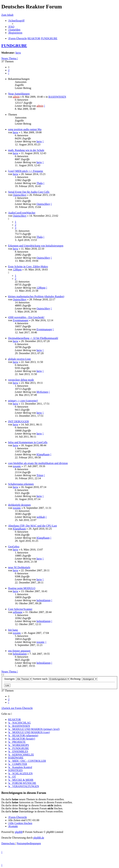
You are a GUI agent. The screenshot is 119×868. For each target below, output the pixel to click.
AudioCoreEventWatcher (22, 213)
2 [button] (9, 70)
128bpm (17, 270)
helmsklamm (43, 600)
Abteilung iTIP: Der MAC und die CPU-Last (32, 526)
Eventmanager (21, 320)
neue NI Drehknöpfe (19, 567)
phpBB (19, 832)
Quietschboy (20, 195)
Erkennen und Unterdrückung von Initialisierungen (36, 246)
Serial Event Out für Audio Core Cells (29, 192)
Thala (39, 183)
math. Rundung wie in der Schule (26, 150)
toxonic (17, 466)
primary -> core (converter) (23, 401)
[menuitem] (11, 27)
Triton (40, 475)
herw (18, 53)
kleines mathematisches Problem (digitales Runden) (36, 296)
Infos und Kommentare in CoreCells (28, 442)
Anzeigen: (18, 679)
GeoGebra (14, 547)
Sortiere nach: (51, 679)
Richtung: (84, 679)
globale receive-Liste (19, 359)
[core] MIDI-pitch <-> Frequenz (26, 171)
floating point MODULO (22, 588)
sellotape (18, 612)
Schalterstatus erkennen (21, 484)
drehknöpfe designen (19, 505)
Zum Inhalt (7, 15)
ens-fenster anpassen (19, 651)
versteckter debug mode (21, 380)
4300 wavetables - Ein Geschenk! (26, 317)
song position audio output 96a (25, 129)
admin (16, 97)
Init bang (13, 630)
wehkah (41, 517)
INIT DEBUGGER (18, 421)
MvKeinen (42, 392)
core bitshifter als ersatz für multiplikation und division (38, 463)
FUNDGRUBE (14, 46)
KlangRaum (43, 454)
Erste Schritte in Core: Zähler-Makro (28, 267)
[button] (9, 73)
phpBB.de (39, 838)
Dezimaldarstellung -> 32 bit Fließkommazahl (33, 338)
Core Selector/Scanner (20, 609)
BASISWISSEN (57, 97)
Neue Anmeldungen (19, 94)
